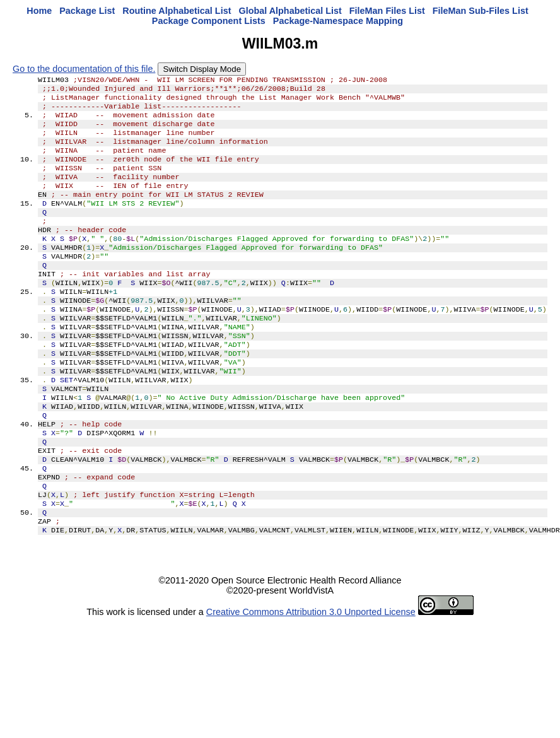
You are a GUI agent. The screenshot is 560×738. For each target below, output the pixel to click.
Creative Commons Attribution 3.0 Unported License (311, 677)
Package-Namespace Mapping (338, 21)
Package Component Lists (209, 21)
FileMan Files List (387, 11)
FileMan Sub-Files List (481, 11)
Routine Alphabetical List (177, 11)
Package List (87, 11)
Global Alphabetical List (290, 11)
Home (39, 11)
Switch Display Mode (202, 69)
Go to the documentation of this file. (84, 69)
